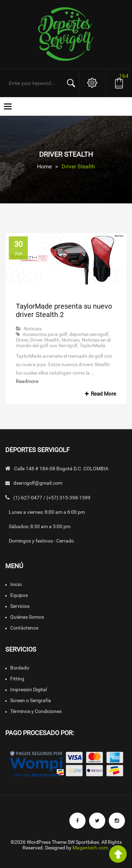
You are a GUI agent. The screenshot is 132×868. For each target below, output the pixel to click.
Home (44, 166)
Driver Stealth (45, 340)
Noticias (33, 329)
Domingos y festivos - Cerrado (41, 541)
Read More (99, 394)
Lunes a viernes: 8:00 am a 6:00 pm (47, 512)
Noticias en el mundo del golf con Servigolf (63, 343)
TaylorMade (92, 345)
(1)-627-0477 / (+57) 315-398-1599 (52, 498)
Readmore (27, 381)
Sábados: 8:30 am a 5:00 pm (40, 526)
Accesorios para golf (45, 334)
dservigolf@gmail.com (38, 483)
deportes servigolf (89, 334)
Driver (22, 340)
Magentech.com (90, 848)
